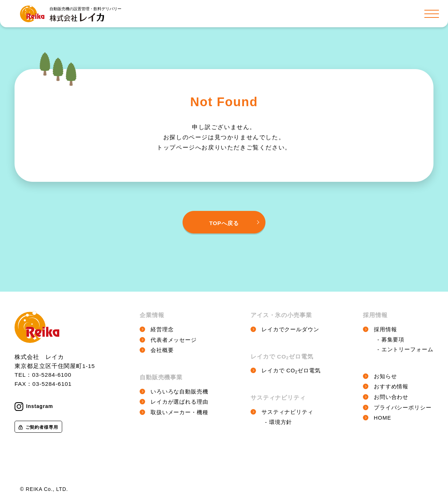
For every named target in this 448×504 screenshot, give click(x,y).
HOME (383, 418)
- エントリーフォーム (405, 349)
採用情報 (385, 329)
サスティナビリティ (287, 412)
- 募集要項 (391, 340)
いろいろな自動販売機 (179, 392)
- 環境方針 (279, 422)
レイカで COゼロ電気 (291, 371)
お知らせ (385, 376)
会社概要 (162, 350)
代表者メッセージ (174, 340)
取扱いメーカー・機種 (179, 412)
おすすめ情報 (391, 387)
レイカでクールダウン (290, 329)
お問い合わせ (391, 397)
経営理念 (162, 329)
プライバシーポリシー (403, 408)
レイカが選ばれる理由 (179, 402)
